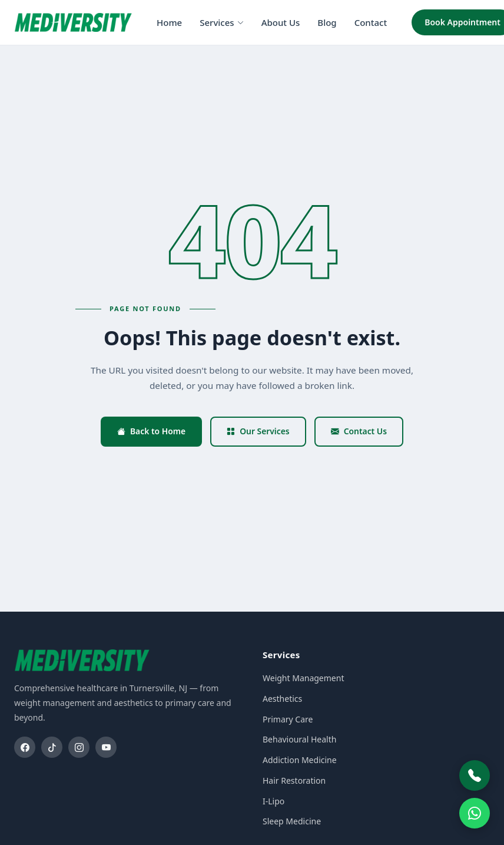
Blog (327, 22)
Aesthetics (282, 699)
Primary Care (288, 719)
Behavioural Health (299, 739)
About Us (281, 22)
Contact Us (359, 431)
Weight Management (303, 678)
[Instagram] (79, 747)
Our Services (258, 431)
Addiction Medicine (300, 760)
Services (221, 22)
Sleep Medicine (292, 821)
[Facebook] (25, 747)
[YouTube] (106, 747)
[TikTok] (52, 747)
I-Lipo (273, 801)
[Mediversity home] (73, 22)
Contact (371, 22)
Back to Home (151, 431)
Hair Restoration (294, 780)
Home (169, 22)
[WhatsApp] (475, 813)
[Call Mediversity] (475, 775)
